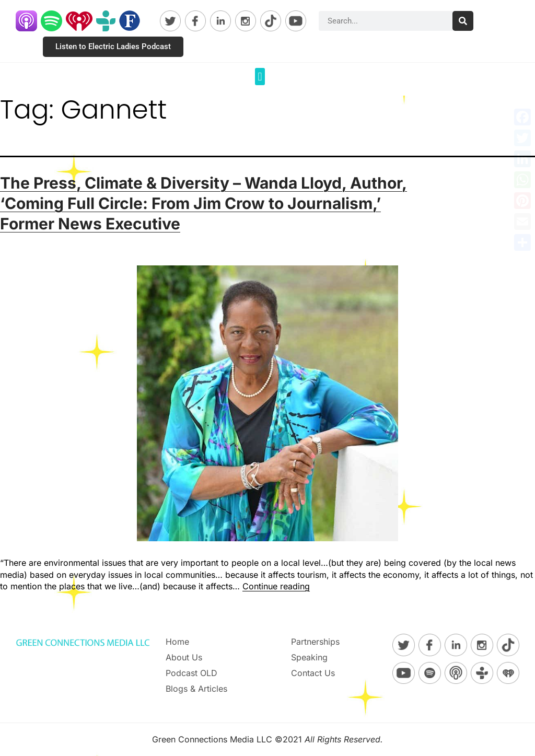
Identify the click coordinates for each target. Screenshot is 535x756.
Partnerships (315, 642)
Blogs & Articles (196, 689)
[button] (260, 77)
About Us (184, 657)
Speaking (309, 657)
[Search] (463, 21)
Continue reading (276, 586)
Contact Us (313, 673)
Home (177, 642)
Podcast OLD (191, 673)
